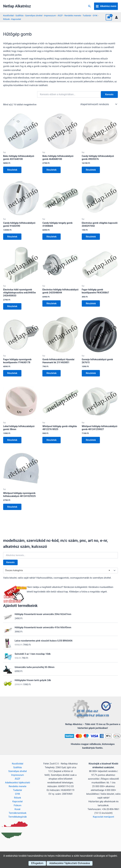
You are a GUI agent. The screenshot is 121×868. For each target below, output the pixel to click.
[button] (89, 6)
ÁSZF (60, 15)
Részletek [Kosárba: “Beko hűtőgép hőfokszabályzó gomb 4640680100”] (52, 170)
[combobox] (60, 572)
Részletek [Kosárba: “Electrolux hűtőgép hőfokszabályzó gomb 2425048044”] (52, 304)
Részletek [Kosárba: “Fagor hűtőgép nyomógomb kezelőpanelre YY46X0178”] (13, 374)
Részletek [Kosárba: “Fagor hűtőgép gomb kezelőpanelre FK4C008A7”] (91, 304)
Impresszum (50, 15)
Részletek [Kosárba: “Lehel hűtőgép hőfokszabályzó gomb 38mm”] (13, 441)
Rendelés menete (73, 15)
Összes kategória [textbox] (58, 572)
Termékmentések (17, 813)
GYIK (95, 15)
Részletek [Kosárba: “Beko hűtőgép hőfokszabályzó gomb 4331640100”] (13, 170)
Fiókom (17, 805)
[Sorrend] (98, 104)
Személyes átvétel (34, 15)
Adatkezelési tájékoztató (18, 783)
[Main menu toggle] (106, 6)
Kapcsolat (16, 19)
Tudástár (87, 15)
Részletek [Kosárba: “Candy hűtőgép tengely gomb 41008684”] (52, 237)
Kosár (17, 809)
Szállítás (19, 15)
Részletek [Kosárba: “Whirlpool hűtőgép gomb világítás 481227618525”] (52, 441)
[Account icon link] (116, 17)
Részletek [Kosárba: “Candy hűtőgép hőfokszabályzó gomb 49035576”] (91, 170)
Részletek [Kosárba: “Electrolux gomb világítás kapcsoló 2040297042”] (91, 237)
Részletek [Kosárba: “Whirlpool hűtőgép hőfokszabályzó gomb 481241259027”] (91, 441)
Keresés (10, 564)
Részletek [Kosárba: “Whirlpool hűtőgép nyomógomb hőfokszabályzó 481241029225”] (13, 509)
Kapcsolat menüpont (103, 817)
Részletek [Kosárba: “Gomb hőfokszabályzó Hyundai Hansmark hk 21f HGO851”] (52, 374)
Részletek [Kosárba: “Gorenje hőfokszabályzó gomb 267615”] (91, 374)
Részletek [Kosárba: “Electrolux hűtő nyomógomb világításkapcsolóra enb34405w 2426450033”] (13, 307)
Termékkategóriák (18, 817)
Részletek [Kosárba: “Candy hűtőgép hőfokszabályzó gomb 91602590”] (13, 237)
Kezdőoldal (8, 15)
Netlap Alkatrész (17, 6)
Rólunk (6, 19)
